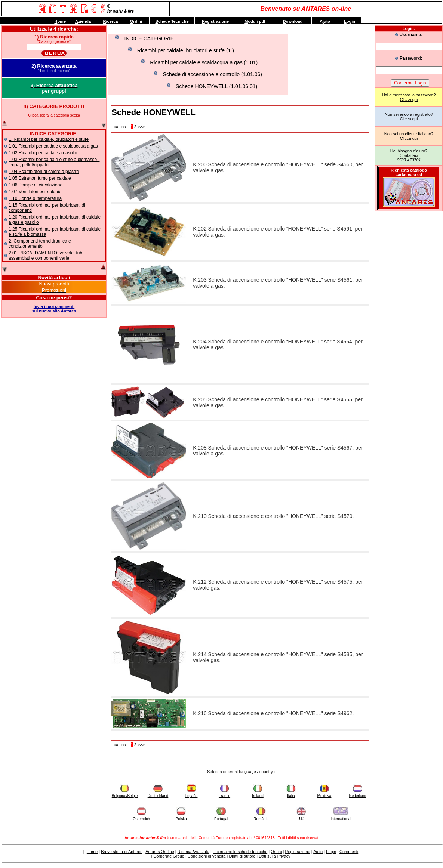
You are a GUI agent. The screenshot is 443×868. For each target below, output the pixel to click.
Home (92, 852)
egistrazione (215, 21)
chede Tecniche (172, 21)
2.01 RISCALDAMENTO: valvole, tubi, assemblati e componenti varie (47, 256)
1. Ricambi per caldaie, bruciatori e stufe (49, 139)
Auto (325, 21)
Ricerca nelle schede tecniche (240, 852)
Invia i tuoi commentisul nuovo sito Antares (54, 309)
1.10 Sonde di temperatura (35, 198)
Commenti (349, 852)
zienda (83, 21)
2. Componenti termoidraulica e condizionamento (40, 244)
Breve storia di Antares (122, 852)
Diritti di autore (242, 856)
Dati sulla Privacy (274, 856)
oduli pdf (255, 21)
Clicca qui (409, 99)
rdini (136, 21)
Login (331, 852)
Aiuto (318, 852)
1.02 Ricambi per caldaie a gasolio (43, 153)
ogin (350, 21)
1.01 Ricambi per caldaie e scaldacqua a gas (53, 146)
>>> (141, 127)
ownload (293, 21)
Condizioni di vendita (206, 856)
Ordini (276, 852)
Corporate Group (169, 856)
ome (60, 21)
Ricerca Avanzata (193, 852)
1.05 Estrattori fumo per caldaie (40, 178)
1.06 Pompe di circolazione (36, 185)
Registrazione (297, 852)
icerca (111, 21)
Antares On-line (160, 852)
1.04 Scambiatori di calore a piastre (44, 172)
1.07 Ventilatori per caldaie (35, 192)
